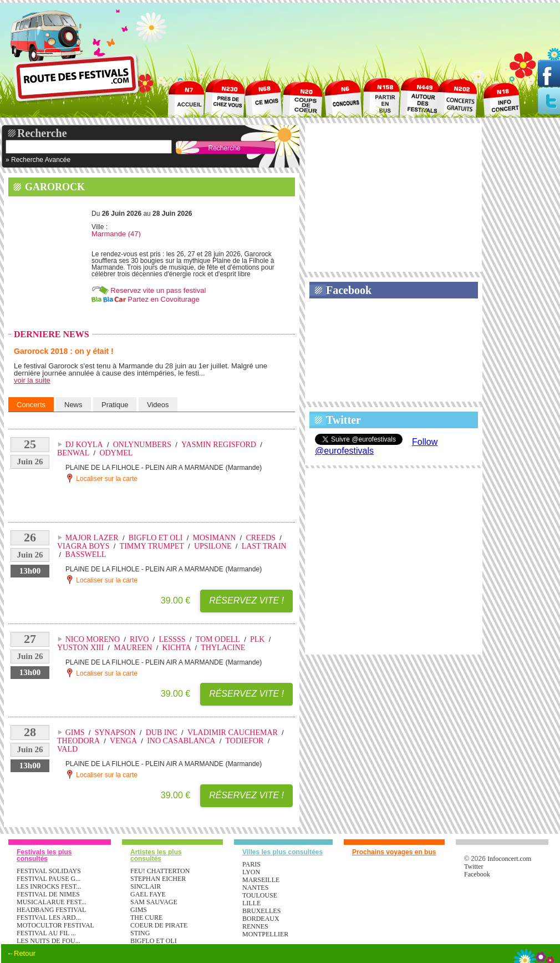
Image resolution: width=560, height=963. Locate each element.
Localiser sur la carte (101, 478)
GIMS (75, 733)
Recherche (42, 133)
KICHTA (176, 648)
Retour (25, 953)
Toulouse (260, 895)
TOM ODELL (218, 639)
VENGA (123, 741)
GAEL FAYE (148, 894)
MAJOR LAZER (92, 538)
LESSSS (172, 639)
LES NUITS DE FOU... (49, 941)
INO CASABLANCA (181, 741)
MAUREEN (133, 648)
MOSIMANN (215, 538)
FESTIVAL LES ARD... (49, 918)
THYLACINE (223, 648)
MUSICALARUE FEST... (52, 902)
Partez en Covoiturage (163, 299)
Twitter (343, 420)
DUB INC (162, 733)
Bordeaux (261, 919)
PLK (257, 639)
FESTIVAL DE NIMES (48, 894)
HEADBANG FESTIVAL (51, 910)
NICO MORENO (93, 639)
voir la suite (32, 380)
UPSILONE (213, 546)
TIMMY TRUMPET (152, 546)
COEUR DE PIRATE (159, 925)
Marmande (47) (116, 234)
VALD (67, 749)
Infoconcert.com (509, 859)
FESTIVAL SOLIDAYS (49, 871)
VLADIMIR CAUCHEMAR (233, 733)
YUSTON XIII (80, 648)
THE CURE (146, 918)
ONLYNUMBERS (142, 445)
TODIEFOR (244, 741)
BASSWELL (85, 554)
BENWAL (73, 453)
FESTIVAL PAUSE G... (49, 879)
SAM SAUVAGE (154, 902)
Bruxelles (261, 911)
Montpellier (265, 934)
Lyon (251, 872)
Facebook (349, 290)
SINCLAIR (146, 886)
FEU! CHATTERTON (160, 871)
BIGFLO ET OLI (156, 538)
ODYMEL (116, 453)
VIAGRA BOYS (83, 546)
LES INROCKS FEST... (49, 886)
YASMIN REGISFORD (219, 445)
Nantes (255, 888)
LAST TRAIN (264, 546)
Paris (251, 864)
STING (140, 933)
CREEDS (261, 538)
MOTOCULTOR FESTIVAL (55, 925)
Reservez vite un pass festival (158, 290)
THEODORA (78, 741)
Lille (251, 903)
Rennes (255, 926)
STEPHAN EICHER (158, 879)
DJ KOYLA (84, 445)
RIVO (139, 639)
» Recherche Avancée (38, 160)
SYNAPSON (115, 733)
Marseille (261, 880)
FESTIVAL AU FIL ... (46, 933)
